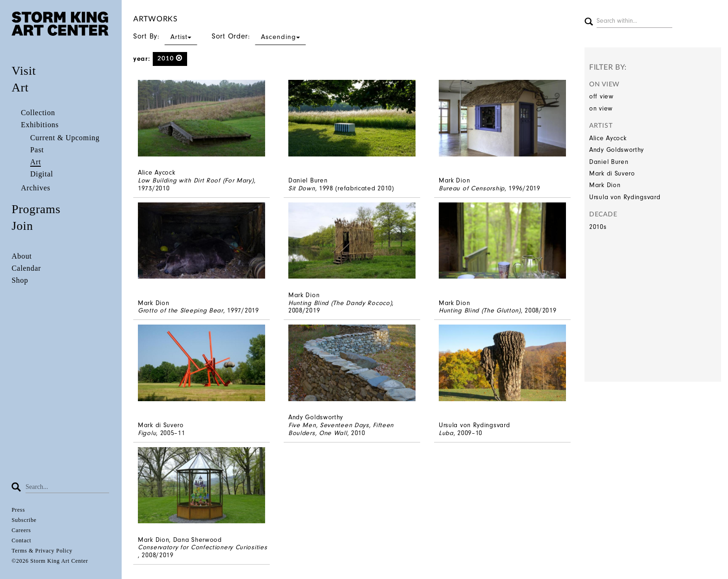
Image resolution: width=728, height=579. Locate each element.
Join (22, 226)
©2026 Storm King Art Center (50, 561)
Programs (36, 209)
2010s (598, 227)
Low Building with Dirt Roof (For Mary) (196, 180)
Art (20, 88)
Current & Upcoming (65, 138)
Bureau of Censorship (472, 188)
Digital (42, 174)
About (22, 256)
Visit (24, 71)
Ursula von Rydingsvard (625, 197)
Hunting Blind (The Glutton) (480, 310)
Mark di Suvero (612, 173)
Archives (36, 188)
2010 (170, 58)
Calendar (26, 268)
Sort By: (165, 36)
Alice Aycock (608, 138)
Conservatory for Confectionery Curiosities (202, 547)
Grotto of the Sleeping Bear (181, 310)
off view (601, 96)
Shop (20, 280)
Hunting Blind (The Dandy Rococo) (340, 303)
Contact (21, 540)
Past (37, 150)
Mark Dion (605, 185)
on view (601, 108)
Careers (21, 530)
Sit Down (302, 188)
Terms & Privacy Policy (42, 551)
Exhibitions (40, 125)
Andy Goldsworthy (617, 150)
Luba (446, 433)
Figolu (147, 433)
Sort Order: (259, 36)
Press (18, 510)
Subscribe (24, 520)
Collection (38, 113)
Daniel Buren (609, 162)
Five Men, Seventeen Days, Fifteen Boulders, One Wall (341, 429)
